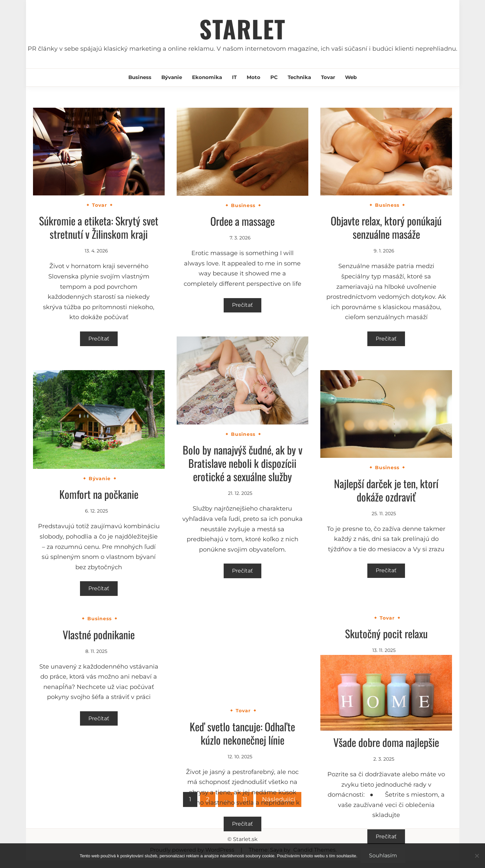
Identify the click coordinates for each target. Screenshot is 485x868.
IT (234, 77)
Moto (253, 77)
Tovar (328, 77)
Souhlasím (383, 855)
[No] (477, 856)
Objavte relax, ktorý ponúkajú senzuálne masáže (386, 227)
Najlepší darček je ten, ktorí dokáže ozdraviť (386, 490)
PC (274, 77)
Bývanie (172, 77)
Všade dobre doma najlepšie (386, 742)
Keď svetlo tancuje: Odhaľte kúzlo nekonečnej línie (242, 733)
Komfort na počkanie (99, 494)
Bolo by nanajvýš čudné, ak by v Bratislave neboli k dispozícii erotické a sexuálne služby (242, 463)
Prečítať (99, 339)
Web (351, 77)
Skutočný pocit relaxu (386, 633)
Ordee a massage (242, 221)
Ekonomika (207, 77)
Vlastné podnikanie (99, 634)
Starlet (242, 29)
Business (140, 77)
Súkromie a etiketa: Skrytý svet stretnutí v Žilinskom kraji (99, 227)
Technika (299, 77)
